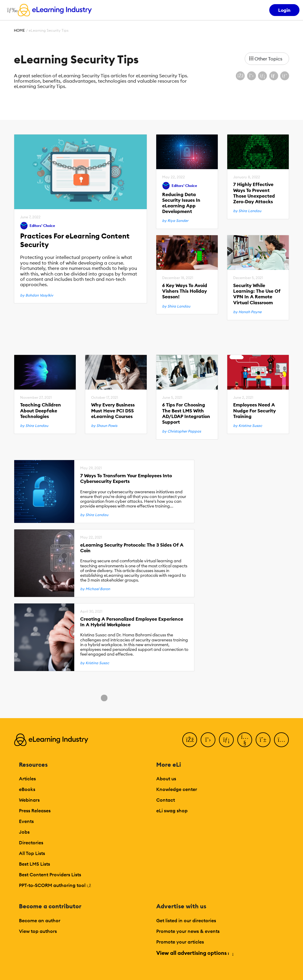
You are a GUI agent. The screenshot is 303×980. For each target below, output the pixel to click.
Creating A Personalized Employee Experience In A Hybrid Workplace (132, 622)
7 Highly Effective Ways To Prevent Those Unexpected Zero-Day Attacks (254, 193)
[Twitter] (208, 740)
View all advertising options (195, 953)
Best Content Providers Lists (50, 875)
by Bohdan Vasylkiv (37, 295)
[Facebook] (190, 740)
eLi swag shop (172, 811)
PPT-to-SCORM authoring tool (55, 885)
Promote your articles (180, 942)
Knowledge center (177, 789)
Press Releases (35, 811)
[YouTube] (245, 740)
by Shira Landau (247, 211)
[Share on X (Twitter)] (252, 76)
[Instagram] (281, 740)
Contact (166, 800)
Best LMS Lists (34, 864)
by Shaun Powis (104, 426)
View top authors (38, 931)
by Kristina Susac (248, 426)
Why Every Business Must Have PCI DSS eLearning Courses (113, 410)
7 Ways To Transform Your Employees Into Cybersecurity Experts (126, 478)
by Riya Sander (175, 221)
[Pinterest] (263, 740)
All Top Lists (32, 853)
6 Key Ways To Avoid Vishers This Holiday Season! (185, 291)
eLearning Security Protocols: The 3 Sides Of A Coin (132, 548)
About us (166, 779)
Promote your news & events (188, 931)
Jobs (24, 832)
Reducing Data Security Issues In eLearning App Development (181, 203)
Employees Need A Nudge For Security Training (254, 410)
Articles (27, 779)
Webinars (29, 800)
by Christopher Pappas (182, 431)
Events (26, 821)
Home (19, 30)
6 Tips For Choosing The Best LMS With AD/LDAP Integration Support (186, 413)
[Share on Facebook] (240, 76)
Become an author (40, 920)
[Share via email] (274, 76)
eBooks (27, 789)
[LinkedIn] (226, 740)
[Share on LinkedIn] (262, 76)
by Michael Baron (95, 589)
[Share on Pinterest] (285, 76)
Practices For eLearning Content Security (75, 240)
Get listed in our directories (186, 920)
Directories (31, 843)
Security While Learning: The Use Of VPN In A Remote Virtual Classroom (257, 294)
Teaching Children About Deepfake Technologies (41, 410)
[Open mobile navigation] (11, 10)
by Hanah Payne (247, 312)
